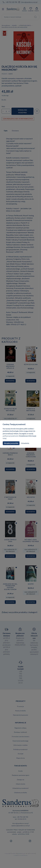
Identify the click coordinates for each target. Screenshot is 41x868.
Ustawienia (25, 443)
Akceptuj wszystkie (11, 443)
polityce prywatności (11, 436)
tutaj (4, 438)
